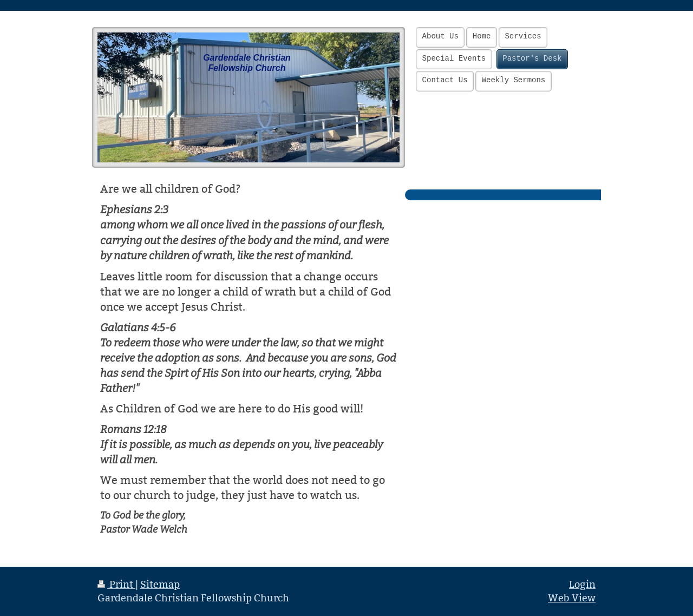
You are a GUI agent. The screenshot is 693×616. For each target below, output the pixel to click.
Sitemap (160, 584)
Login (582, 584)
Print (116, 584)
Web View (572, 598)
